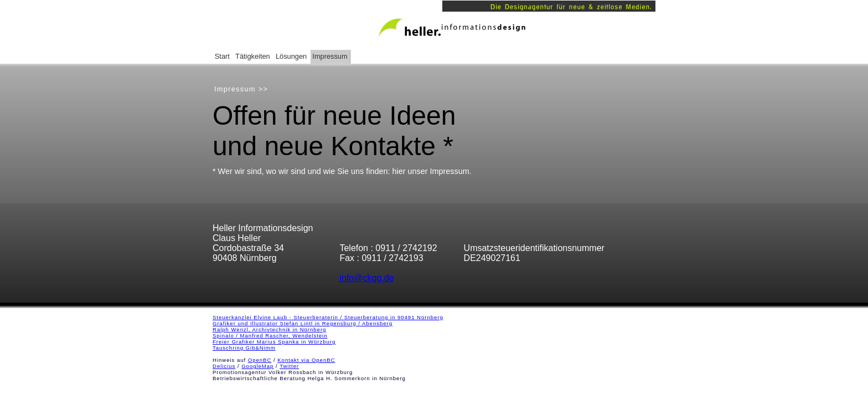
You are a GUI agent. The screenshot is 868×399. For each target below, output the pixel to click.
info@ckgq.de (366, 278)
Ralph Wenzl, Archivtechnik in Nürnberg (269, 329)
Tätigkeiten (253, 56)
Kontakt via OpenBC (306, 360)
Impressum (330, 56)
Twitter (289, 366)
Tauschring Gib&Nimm (244, 348)
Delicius (224, 366)
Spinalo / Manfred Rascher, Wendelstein (270, 336)
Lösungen (291, 56)
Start (222, 56)
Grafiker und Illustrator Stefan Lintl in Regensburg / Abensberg (303, 323)
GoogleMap (257, 366)
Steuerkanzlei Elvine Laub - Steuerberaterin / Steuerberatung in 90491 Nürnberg (328, 317)
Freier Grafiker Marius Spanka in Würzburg (274, 342)
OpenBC (260, 360)
